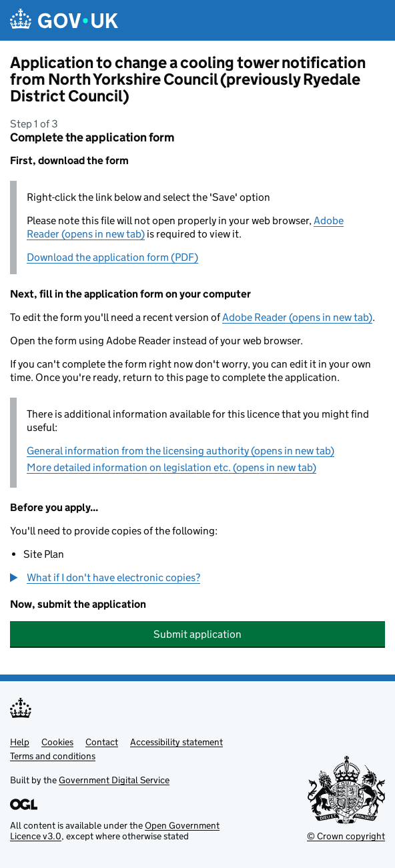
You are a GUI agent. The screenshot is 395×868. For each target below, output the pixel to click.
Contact (102, 742)
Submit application (197, 634)
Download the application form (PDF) (112, 257)
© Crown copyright (346, 836)
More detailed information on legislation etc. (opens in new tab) (171, 467)
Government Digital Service (114, 780)
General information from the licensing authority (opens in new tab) (180, 451)
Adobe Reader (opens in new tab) (297, 317)
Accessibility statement (176, 742)
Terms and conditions (53, 756)
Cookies (57, 742)
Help (20, 742)
